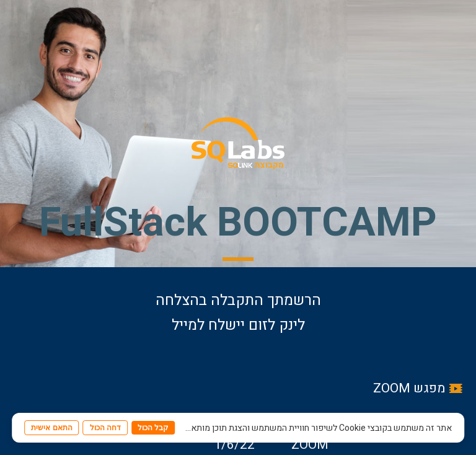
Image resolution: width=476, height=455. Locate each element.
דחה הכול (105, 428)
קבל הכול (153, 428)
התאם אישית (51, 428)
